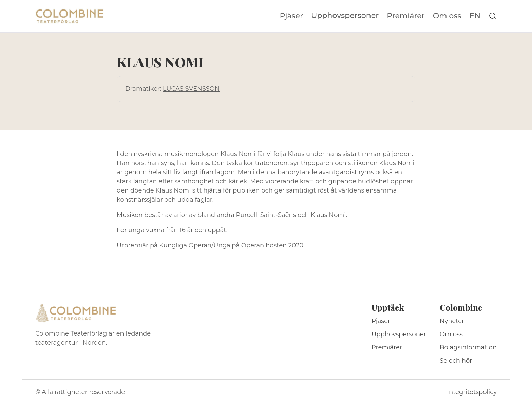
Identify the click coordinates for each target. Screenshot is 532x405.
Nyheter (452, 321)
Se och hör (456, 361)
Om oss (447, 16)
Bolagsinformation (468, 347)
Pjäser (292, 16)
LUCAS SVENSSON (191, 89)
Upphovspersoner (345, 15)
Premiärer (406, 16)
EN (475, 16)
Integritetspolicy (472, 392)
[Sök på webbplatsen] (493, 16)
